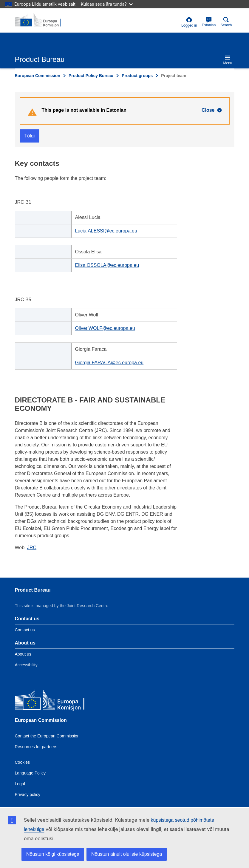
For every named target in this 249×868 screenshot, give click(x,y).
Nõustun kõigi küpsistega (53, 854)
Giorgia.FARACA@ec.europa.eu (109, 363)
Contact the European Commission (47, 736)
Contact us (25, 630)
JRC (32, 548)
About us (23, 654)
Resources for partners (36, 747)
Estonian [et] (209, 22)
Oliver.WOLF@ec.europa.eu (105, 328)
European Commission (38, 76)
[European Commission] (58, 701)
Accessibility (26, 665)
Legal (20, 784)
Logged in (189, 22)
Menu (228, 60)
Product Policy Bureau (91, 76)
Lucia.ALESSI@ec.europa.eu (106, 231)
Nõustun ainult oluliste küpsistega (127, 854)
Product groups (137, 76)
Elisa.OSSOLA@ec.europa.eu (107, 265)
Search (226, 22)
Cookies (23, 762)
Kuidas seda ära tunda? (107, 4)
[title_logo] (44, 20)
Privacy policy (28, 794)
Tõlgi (30, 136)
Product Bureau (33, 590)
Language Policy (30, 773)
